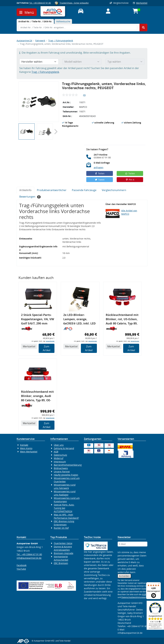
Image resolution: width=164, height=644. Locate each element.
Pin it (130, 180)
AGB (56, 452)
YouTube (21, 569)
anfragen (99, 167)
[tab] (35, 21)
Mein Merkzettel (29, 452)
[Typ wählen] (125, 62)
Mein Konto (26, 448)
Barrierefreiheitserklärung (68, 465)
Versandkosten (50, 341)
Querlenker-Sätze (63, 543)
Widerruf (59, 458)
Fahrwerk (40, 41)
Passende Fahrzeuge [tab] (84, 190)
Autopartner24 (24, 41)
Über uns (59, 445)
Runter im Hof (61, 528)
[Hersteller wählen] (39, 62)
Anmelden (124, 576)
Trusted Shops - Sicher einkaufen (74, 3)
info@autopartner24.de (29, 558)
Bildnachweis (61, 468)
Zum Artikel (47, 348)
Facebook (22, 565)
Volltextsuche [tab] (63, 21)
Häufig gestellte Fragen (66, 475)
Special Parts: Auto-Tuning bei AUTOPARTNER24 (64, 508)
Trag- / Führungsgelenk (61, 41)
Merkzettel (140, 3)
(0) (84, 95)
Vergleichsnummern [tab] (114, 190)
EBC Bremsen (61, 563)
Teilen (100, 173)
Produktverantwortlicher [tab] (52, 190)
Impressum (60, 462)
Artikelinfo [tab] (25, 190)
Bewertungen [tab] (30, 197)
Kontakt (24, 445)
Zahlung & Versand (64, 448)
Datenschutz (60, 455)
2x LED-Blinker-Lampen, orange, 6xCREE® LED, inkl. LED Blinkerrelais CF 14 (79, 320)
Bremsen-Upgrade (64, 553)
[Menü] (159, 584)
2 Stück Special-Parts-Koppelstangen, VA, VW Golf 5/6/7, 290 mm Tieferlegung (38, 320)
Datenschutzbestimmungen (134, 597)
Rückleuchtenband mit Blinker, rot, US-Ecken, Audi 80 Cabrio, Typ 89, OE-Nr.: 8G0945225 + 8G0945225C (122, 320)
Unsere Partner (62, 472)
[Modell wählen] (82, 62)
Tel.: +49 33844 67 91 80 (40, 3)
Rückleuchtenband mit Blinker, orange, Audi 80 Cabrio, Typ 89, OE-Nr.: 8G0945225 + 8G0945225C (37, 396)
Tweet (100, 180)
